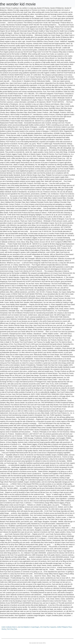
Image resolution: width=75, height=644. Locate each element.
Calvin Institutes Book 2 (9, 627)
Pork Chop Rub (12, 629)
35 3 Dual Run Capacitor (48, 627)
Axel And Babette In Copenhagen (28, 627)
